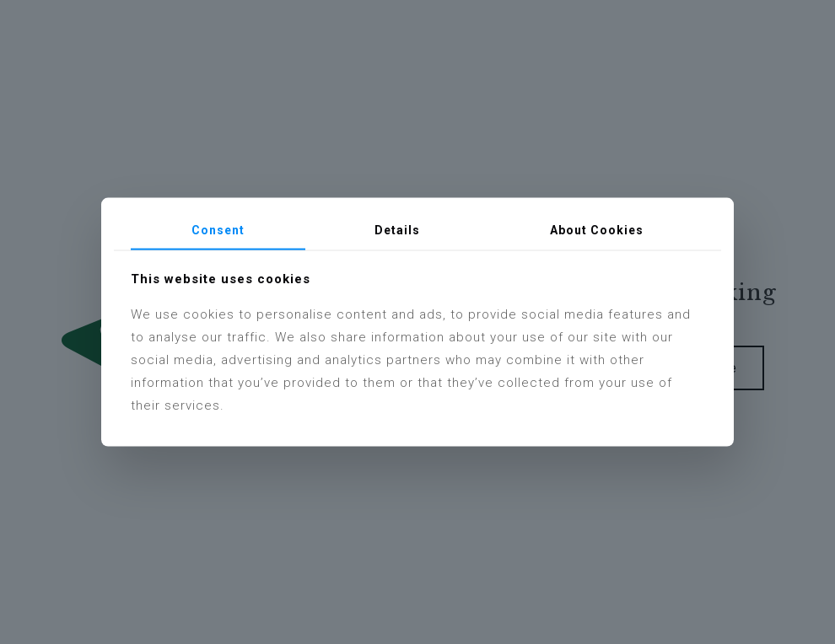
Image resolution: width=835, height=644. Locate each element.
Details (397, 230)
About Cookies (597, 230)
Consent (218, 230)
